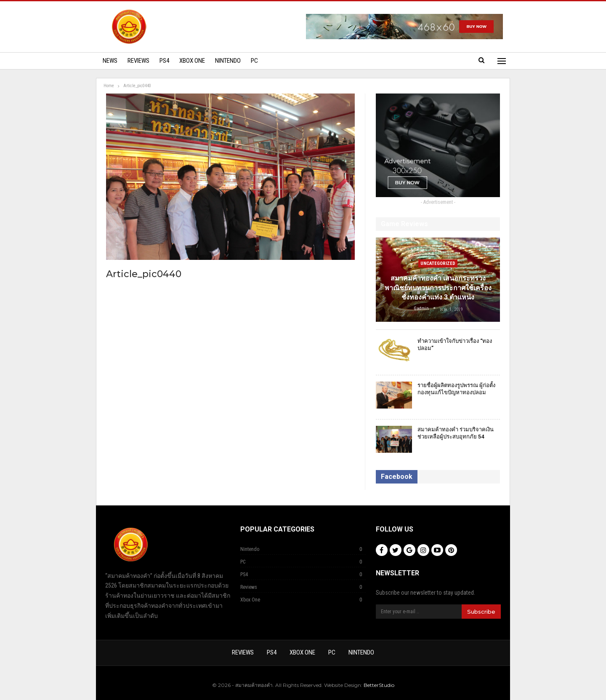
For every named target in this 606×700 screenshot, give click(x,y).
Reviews (138, 61)
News (110, 61)
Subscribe (481, 612)
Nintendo (228, 61)
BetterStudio (379, 685)
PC (254, 61)
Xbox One (192, 61)
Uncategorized (438, 263)
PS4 (164, 61)
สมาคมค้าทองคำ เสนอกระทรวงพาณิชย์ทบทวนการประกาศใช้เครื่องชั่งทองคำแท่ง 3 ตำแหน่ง (438, 288)
